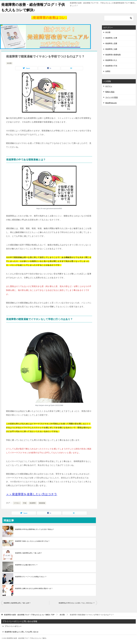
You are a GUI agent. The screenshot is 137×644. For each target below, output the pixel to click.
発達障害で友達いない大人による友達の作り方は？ (32, 541)
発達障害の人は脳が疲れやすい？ (26, 565)
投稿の (110, 92)
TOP (29, 615)
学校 (25, 503)
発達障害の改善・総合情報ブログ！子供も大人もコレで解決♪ (34, 7)
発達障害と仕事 (111, 38)
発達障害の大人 (111, 60)
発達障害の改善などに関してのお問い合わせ (22, 632)
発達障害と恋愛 (111, 43)
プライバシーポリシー (13, 626)
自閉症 (108, 71)
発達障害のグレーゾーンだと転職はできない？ (31, 577)
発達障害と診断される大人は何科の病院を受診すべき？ (34, 588)
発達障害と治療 (111, 49)
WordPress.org (111, 103)
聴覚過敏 (42, 503)
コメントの (112, 97)
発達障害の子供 (111, 66)
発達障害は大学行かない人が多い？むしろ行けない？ (77, 603)
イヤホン (17, 503)
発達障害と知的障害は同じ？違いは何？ (29, 553)
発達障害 (33, 503)
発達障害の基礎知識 (113, 55)
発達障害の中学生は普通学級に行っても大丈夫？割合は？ (35, 529)
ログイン (109, 86)
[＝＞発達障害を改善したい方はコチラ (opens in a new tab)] (32, 494)
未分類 (9, 63)
